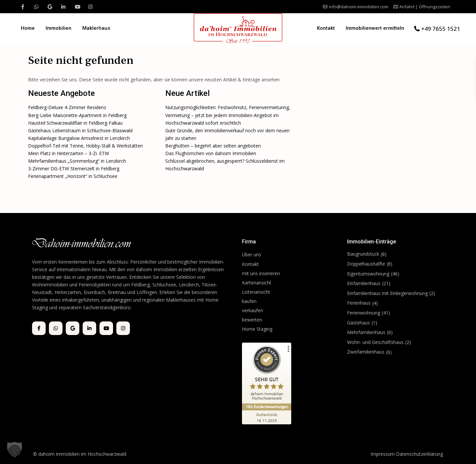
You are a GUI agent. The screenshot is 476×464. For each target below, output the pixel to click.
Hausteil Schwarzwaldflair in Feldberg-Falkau (75, 123)
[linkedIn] (63, 7)
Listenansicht (257, 292)
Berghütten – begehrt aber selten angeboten (213, 146)
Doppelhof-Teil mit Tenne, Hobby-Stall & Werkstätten (85, 146)
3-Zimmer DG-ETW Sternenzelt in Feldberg (74, 169)
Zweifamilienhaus (366, 352)
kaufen (249, 301)
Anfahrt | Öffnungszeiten (425, 7)
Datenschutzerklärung (419, 454)
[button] (15, 449)
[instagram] (90, 7)
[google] (50, 7)
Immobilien (59, 28)
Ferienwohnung (364, 313)
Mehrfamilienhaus (366, 332)
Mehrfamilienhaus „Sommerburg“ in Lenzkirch (77, 161)
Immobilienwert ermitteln (375, 28)
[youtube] (77, 7)
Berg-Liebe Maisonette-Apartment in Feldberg (77, 115)
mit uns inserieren (261, 273)
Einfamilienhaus (364, 283)
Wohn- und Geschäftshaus (375, 342)
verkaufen (253, 310)
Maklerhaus (96, 28)
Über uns (252, 254)
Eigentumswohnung (368, 274)
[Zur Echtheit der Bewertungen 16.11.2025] (267, 417)
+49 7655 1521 (441, 29)
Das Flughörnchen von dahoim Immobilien (211, 153)
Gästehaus (358, 323)
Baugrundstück (363, 254)
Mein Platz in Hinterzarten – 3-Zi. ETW (69, 153)
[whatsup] (36, 7)
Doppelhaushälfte (366, 264)
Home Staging (257, 329)
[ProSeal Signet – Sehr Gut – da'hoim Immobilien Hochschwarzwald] (267, 374)
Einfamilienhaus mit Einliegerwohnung (387, 293)
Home (28, 28)
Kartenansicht (257, 283)
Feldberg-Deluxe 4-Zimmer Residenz (67, 107)
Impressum (383, 454)
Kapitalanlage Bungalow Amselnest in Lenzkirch (79, 138)
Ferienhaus (359, 303)
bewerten (252, 320)
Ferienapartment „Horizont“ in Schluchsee (73, 176)
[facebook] (23, 7)
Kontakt (326, 28)
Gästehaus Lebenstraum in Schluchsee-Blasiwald (80, 130)
